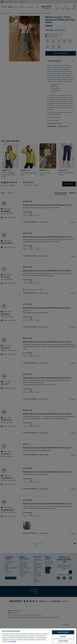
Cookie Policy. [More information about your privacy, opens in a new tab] (12, 642)
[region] (38, 636)
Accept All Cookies (63, 632)
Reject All (63, 637)
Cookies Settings (63, 641)
